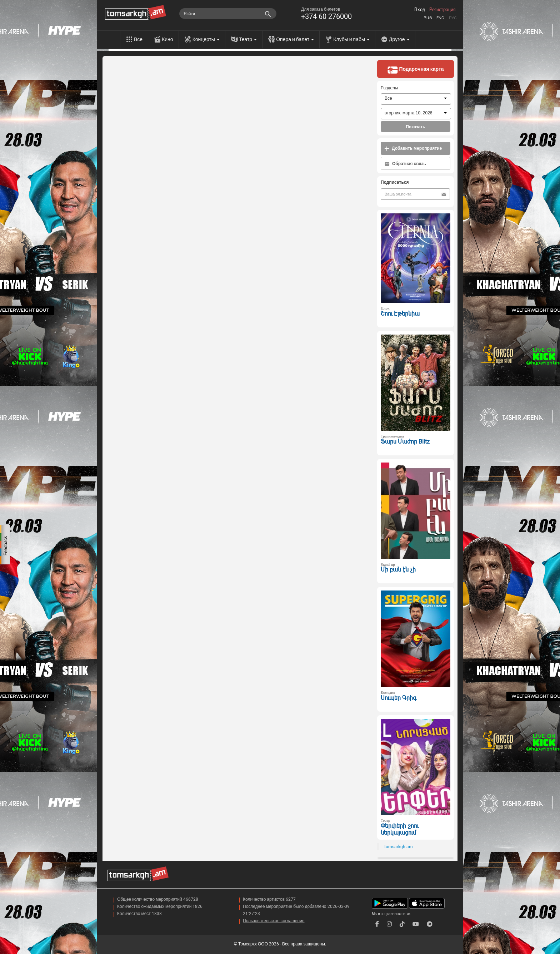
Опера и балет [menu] (295, 39)
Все (138, 39)
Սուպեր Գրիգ (399, 698)
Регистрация (442, 10)
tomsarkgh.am (399, 847)
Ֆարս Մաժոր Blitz (405, 442)
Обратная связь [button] (405, 164)
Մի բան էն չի (398, 570)
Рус (453, 18)
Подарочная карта (415, 70)
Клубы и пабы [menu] (351, 39)
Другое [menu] (399, 39)
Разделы (389, 88)
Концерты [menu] (206, 39)
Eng (440, 18)
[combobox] (416, 99)
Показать (416, 127)
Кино (167, 39)
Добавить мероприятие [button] (413, 149)
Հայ (428, 18)
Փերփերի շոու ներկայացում (400, 829)
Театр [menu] (248, 39)
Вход (420, 10)
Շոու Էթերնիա (400, 314)
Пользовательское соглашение (274, 921)
